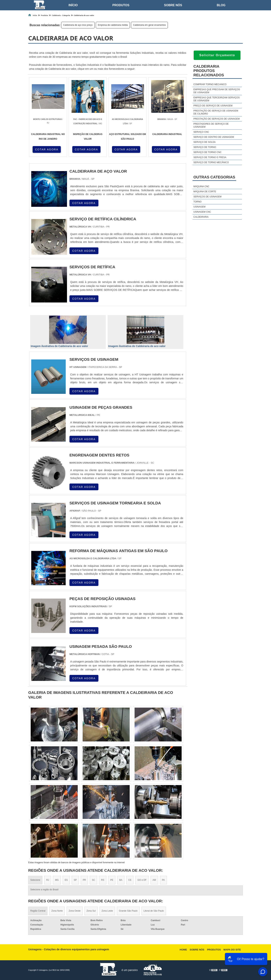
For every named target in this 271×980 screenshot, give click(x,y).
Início (73, 5)
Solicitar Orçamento (217, 55)
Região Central (38, 911)
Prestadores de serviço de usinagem (211, 125)
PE (112, 880)
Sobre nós (173, 5)
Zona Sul (91, 911)
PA (163, 880)
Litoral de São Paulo (154, 911)
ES (66, 880)
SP (75, 880)
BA (121, 880)
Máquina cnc (201, 186)
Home (183, 950)
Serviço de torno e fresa (210, 157)
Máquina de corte (205, 192)
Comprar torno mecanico (210, 84)
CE (130, 880)
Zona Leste (107, 911)
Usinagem (199, 207)
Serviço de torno (205, 147)
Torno (198, 202)
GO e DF (142, 880)
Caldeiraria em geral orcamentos (149, 25)
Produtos (121, 5)
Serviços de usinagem (207, 197)
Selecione (35, 880)
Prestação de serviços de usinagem (217, 119)
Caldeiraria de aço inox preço (78, 25)
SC (93, 880)
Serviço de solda (205, 142)
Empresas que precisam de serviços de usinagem (217, 91)
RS (103, 880)
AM (154, 880)
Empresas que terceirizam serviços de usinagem (217, 99)
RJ (48, 880)
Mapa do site (232, 950)
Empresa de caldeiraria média (113, 25)
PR (84, 880)
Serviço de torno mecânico (211, 162)
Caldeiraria (201, 217)
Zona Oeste (75, 911)
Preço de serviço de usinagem (213, 106)
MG (57, 880)
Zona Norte (57, 911)
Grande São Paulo (128, 911)
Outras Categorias (214, 177)
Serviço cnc (201, 132)
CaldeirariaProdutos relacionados (209, 71)
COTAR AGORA (47, 149)
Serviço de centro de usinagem (214, 137)
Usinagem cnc (202, 212)
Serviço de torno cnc (207, 152)
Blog (221, 5)
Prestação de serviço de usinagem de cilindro (216, 112)
